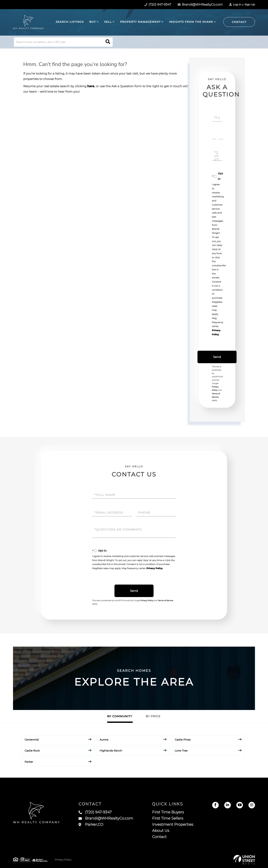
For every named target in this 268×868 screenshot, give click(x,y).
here (91, 86)
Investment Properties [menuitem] (173, 825)
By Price (153, 716)
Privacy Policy (154, 568)
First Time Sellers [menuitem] (168, 818)
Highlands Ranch (111, 751)
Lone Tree (181, 751)
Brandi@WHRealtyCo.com (200, 5)
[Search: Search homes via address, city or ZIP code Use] (63, 42)
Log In (235, 4)
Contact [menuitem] (159, 837)
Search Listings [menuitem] (70, 22)
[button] (108, 42)
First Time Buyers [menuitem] (168, 812)
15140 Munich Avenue (80, 825)
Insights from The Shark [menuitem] (191, 22)
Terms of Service (166, 601)
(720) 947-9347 (95, 812)
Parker (29, 762)
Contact (239, 22)
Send (217, 357)
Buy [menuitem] (93, 22)
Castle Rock (32, 751)
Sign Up (250, 4)
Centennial (32, 740)
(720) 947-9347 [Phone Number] (158, 5)
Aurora (104, 740)
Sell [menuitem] (108, 22)
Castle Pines (183, 740)
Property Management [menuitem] (140, 22)
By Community (120, 716)
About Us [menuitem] (161, 831)
